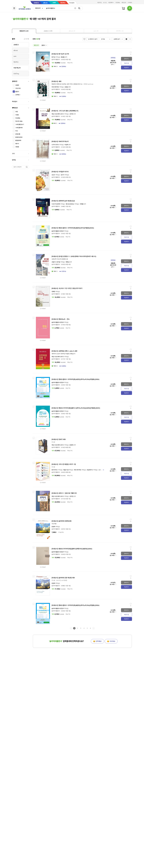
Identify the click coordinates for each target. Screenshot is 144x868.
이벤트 (17, 115)
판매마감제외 (19, 137)
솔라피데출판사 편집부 (58, 231)
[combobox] (39, 8)
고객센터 (130, 3)
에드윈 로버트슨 (70, 204)
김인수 (53, 175)
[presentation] (24, 31)
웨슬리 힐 (66, 470)
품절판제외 (18, 140)
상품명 (17, 85)
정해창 (53, 292)
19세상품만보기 (20, 124)
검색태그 (18, 95)
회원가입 (99, 3)
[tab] (24, 31)
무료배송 (18, 118)
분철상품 (18, 134)
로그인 (105, 3)
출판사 (17, 92)
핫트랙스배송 (19, 121)
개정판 (17, 147)
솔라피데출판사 (56, 60)
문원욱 (71, 445)
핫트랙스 (63, 3)
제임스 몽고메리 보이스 (58, 114)
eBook (45, 3)
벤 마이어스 (55, 470)
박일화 (66, 145)
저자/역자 (18, 88)
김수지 (62, 175)
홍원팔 (63, 57)
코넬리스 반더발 (56, 262)
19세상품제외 (19, 128)
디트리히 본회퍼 (56, 204)
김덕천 (71, 114)
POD (17, 131)
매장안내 (124, 3)
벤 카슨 (53, 57)
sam (54, 3)
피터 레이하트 (55, 87)
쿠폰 (17, 112)
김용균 (66, 87)
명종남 (67, 262)
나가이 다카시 (55, 145)
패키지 (17, 144)
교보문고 (36, 3)
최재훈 (82, 204)
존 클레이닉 (90, 470)
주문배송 (118, 3)
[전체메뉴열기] (14, 8)
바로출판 (72, 3)
